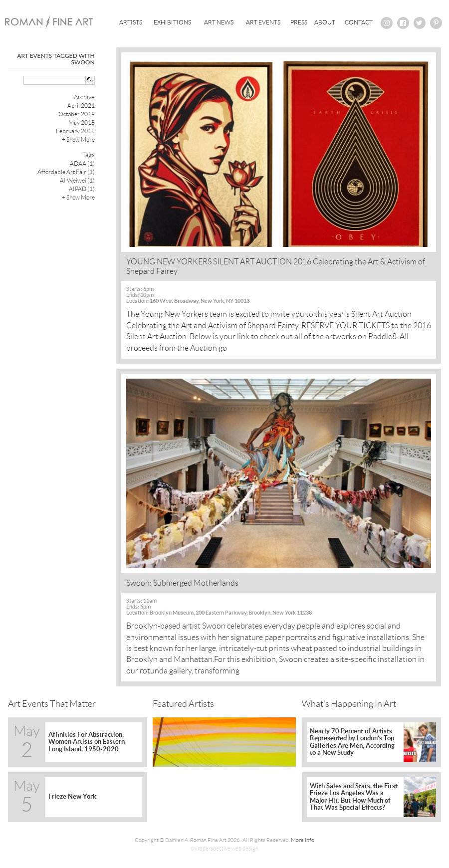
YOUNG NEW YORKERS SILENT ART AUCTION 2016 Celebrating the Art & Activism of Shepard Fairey (276, 266)
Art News (219, 22)
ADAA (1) (82, 163)
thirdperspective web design (225, 849)
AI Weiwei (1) (77, 180)
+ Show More (78, 139)
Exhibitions (172, 22)
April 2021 (81, 106)
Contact (359, 22)
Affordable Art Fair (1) (66, 172)
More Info (303, 840)
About (325, 22)
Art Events (263, 22)
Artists (131, 22)
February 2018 (75, 131)
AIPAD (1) (82, 189)
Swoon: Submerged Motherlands (182, 583)
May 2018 (82, 122)
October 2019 (77, 114)
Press (299, 22)
